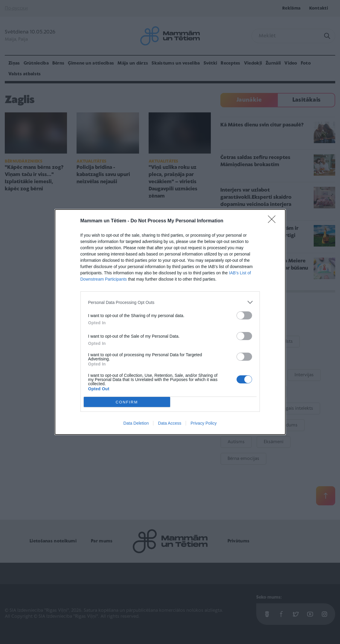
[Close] (274, 221)
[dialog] (170, 322)
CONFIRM (127, 402)
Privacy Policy (203, 423)
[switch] (244, 315)
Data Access (170, 423)
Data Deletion (136, 423)
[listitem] (170, 302)
